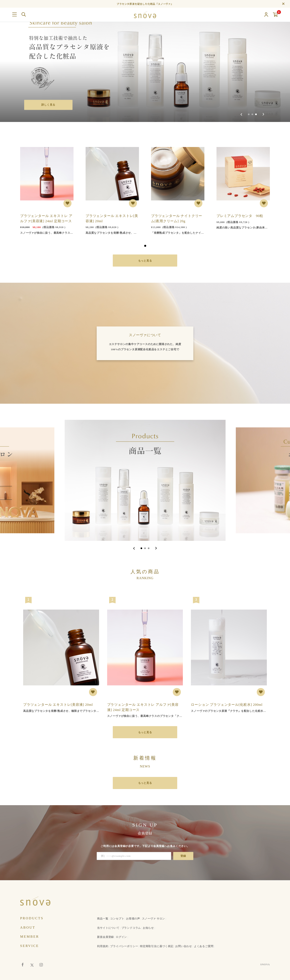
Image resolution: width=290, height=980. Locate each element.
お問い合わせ (184, 946)
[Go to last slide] (134, 548)
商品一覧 (103, 919)
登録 (183, 856)
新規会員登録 (105, 937)
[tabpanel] (47, 187)
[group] (145, 61)
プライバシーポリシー (124, 946)
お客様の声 (133, 919)
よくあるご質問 (204, 946)
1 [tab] (145, 246)
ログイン (121, 937)
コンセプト (117, 919)
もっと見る (145, 260)
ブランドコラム (131, 928)
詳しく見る (48, 105)
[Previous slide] (241, 114)
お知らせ (148, 928)
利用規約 (103, 946)
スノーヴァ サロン (153, 919)
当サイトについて (108, 928)
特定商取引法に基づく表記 (157, 946)
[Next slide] (263, 114)
